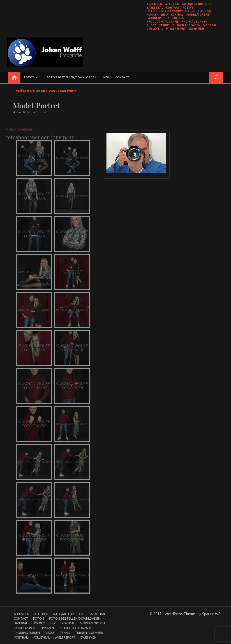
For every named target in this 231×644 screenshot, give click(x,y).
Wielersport (176, 29)
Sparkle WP (211, 614)
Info (164, 15)
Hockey (152, 15)
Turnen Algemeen (186, 25)
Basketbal (155, 8)
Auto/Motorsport (197, 4)
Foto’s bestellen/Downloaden (171, 11)
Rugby (151, 25)
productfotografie (163, 22)
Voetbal (210, 25)
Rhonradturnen (194, 22)
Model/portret (199, 15)
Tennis (164, 25)
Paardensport (158, 18)
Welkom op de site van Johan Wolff (46, 91)
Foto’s (188, 8)
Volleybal (155, 29)
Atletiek (172, 4)
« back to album (19, 127)
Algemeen (154, 4)
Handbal (205, 11)
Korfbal (177, 15)
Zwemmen (196, 29)
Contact (173, 8)
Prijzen (178, 18)
